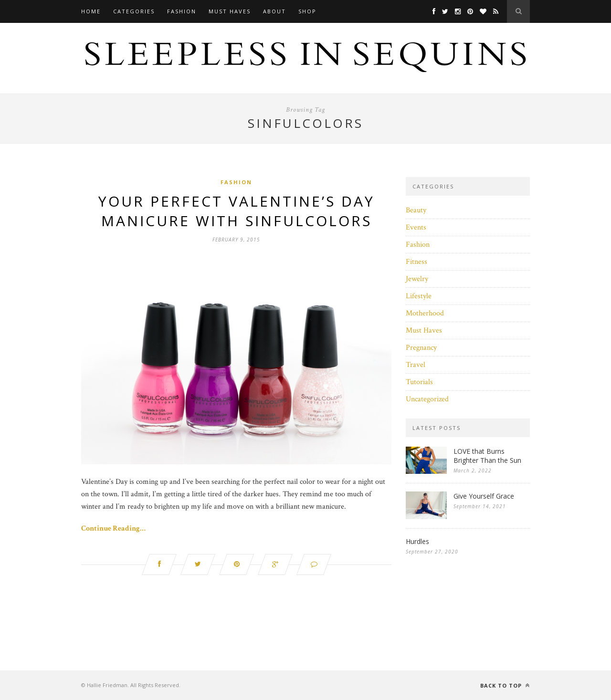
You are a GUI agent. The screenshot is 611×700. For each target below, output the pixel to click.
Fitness (416, 262)
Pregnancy (421, 348)
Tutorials (419, 382)
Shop (307, 11)
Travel (416, 365)
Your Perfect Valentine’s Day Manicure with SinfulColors (237, 211)
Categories (134, 11)
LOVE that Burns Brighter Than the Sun (487, 456)
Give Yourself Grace (484, 496)
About (274, 11)
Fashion (182, 11)
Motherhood (425, 313)
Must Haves (230, 11)
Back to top (505, 685)
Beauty (416, 210)
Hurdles (417, 541)
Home (91, 11)
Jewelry (417, 279)
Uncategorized (427, 399)
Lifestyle (419, 296)
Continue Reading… (113, 528)
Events (416, 227)
